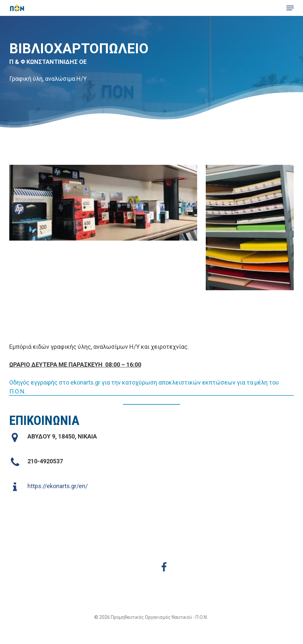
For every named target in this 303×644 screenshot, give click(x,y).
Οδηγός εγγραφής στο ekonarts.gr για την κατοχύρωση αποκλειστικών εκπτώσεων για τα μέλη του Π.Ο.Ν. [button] (144, 387)
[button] (290, 8)
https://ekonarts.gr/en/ (58, 486)
